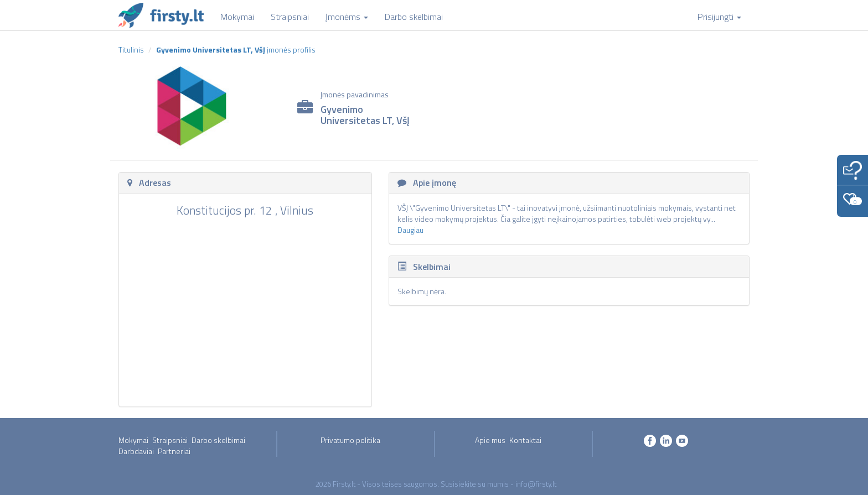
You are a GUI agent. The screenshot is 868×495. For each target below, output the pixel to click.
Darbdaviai (136, 451)
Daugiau (410, 230)
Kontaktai (525, 440)
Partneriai (174, 451)
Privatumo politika (350, 440)
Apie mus (490, 440)
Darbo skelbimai (218, 440)
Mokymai (133, 440)
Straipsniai (170, 440)
